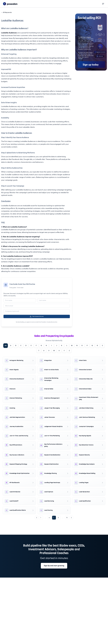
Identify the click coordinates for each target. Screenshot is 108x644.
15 (67, 518)
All (7, 346)
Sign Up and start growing (54, 566)
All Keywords (6, 12)
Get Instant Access (37, 316)
